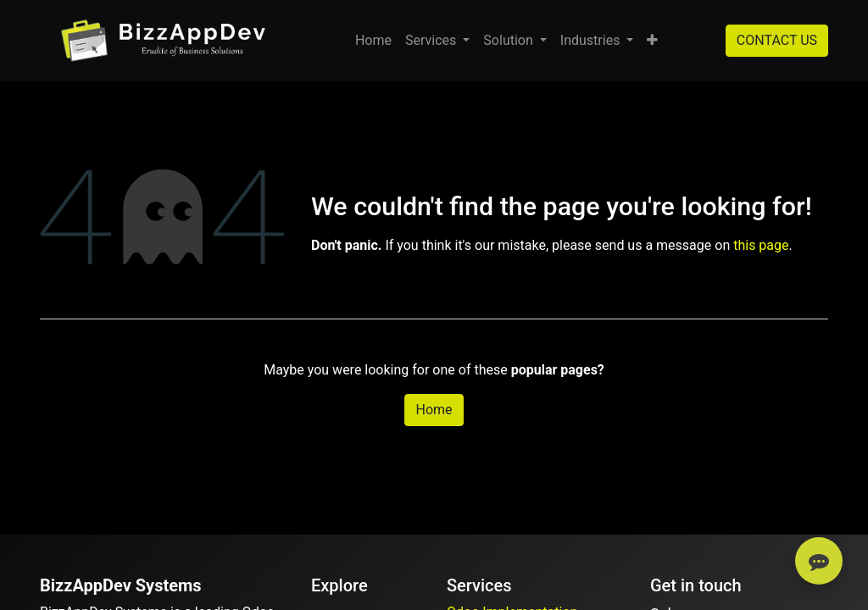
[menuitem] (373, 41)
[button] (652, 41)
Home (434, 410)
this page (761, 245)
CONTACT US (777, 40)
